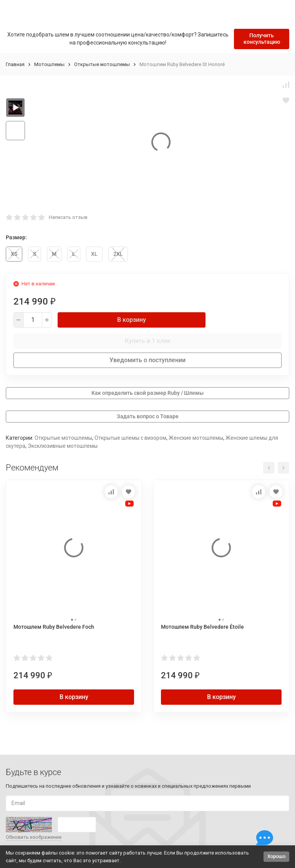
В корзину (132, 320)
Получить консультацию (262, 39)
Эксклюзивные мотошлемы (63, 446)
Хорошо (276, 856)
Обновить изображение (34, 837)
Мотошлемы (49, 64)
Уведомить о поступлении (147, 360)
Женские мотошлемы (196, 438)
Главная (15, 64)
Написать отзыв (68, 217)
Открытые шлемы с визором (130, 438)
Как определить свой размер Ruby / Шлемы (147, 393)
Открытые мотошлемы (102, 64)
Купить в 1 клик (148, 341)
